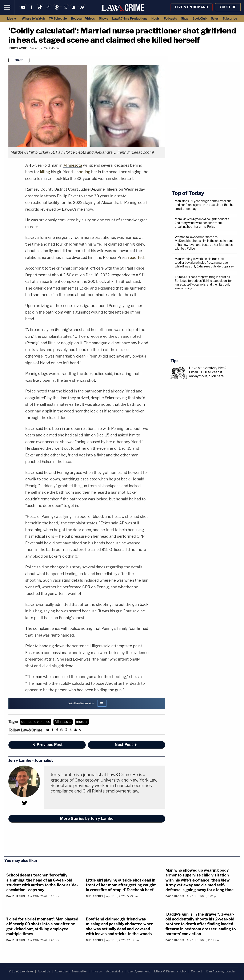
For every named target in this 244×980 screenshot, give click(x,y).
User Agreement (139, 971)
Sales (215, 18)
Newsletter (79, 971)
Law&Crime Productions (130, 18)
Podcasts (170, 18)
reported (136, 257)
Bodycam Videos (83, 18)
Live (12, 18)
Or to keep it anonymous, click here (206, 374)
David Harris (16, 896)
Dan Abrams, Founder (221, 971)
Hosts (155, 18)
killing (45, 172)
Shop (185, 18)
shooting (82, 172)
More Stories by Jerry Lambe (87, 818)
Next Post (126, 745)
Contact (196, 971)
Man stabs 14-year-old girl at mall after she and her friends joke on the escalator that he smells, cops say (204, 205)
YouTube (228, 7)
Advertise (61, 971)
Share (19, 60)
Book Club (200, 18)
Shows (103, 18)
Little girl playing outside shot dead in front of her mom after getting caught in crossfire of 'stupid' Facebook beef (121, 885)
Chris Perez (95, 896)
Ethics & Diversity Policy (170, 971)
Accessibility (115, 971)
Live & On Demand (192, 7)
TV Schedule (58, 18)
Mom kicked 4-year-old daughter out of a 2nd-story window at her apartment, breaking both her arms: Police (202, 223)
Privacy (97, 971)
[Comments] (9, 54)
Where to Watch (33, 18)
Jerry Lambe (18, 48)
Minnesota (73, 165)
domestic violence (36, 722)
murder (82, 722)
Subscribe (230, 18)
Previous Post (48, 745)
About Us (44, 971)
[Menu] (7, 7)
